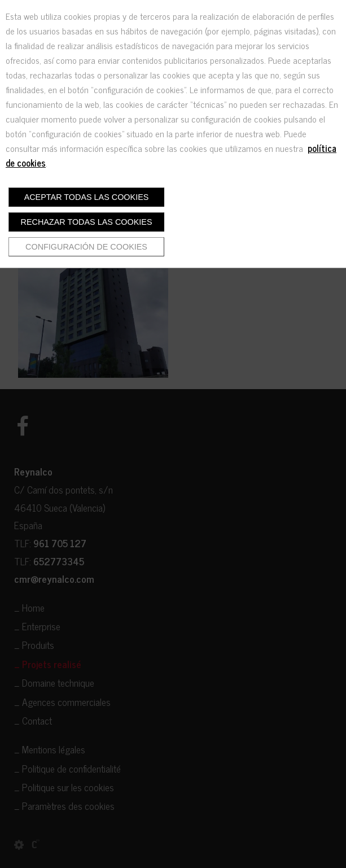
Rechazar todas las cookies (87, 222)
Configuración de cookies (86, 247)
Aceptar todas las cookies (87, 197)
